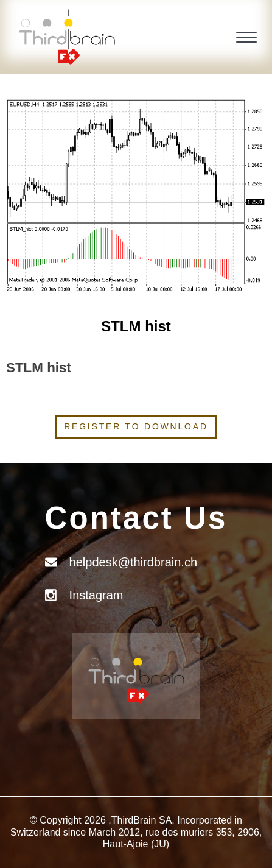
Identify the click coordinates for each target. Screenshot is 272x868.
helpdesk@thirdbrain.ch (133, 562)
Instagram (96, 595)
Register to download (136, 426)
